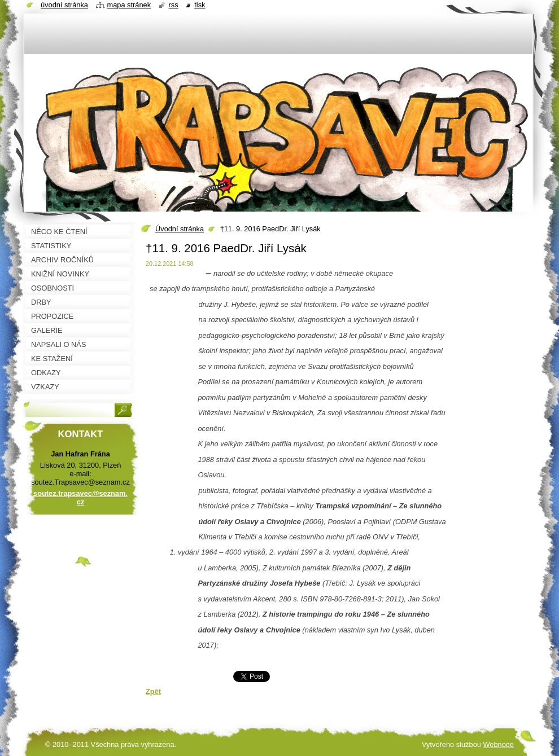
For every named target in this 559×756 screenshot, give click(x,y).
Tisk (200, 5)
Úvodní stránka (180, 229)
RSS (174, 5)
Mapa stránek (129, 5)
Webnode (498, 744)
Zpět (153, 691)
